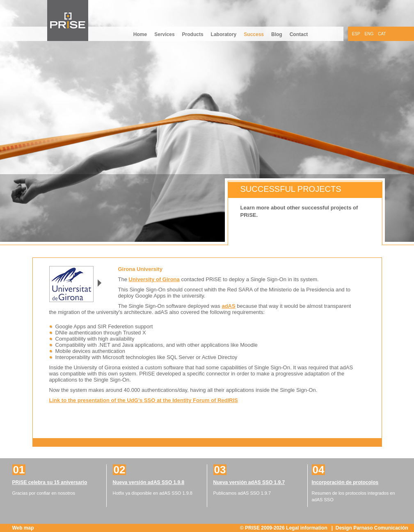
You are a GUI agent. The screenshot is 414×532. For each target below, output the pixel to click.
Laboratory (224, 34)
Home (140, 34)
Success (254, 34)
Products (193, 34)
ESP (356, 34)
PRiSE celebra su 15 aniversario (50, 482)
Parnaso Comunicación (381, 528)
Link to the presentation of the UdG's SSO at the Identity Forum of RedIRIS (144, 400)
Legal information (307, 528)
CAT (382, 34)
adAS (228, 306)
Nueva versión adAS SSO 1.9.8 (149, 482)
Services (164, 34)
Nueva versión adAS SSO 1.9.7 (249, 482)
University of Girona (154, 279)
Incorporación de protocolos (345, 482)
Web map (23, 528)
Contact (299, 34)
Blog (277, 34)
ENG (369, 34)
